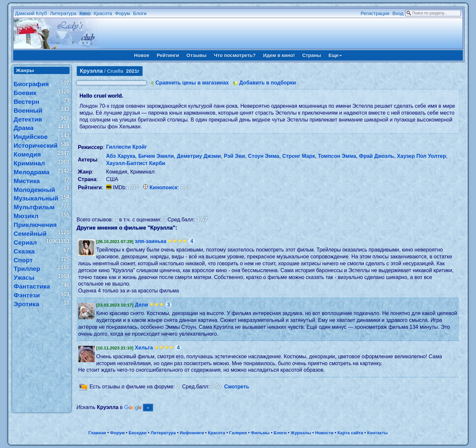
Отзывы (197, 55)
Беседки (138, 433)
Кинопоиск (163, 187)
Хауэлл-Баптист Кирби (136, 163)
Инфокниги (192, 433)
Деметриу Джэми (199, 156)
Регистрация (375, 13)
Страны (312, 55)
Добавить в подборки (268, 83)
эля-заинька (150, 241)
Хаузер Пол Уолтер (422, 156)
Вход (398, 13)
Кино (85, 13)
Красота (103, 13)
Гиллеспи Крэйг (127, 147)
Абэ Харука (121, 156)
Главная (97, 433)
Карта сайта (350, 433)
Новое (142, 55)
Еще (335, 55)
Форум (123, 13)
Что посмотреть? (235, 55)
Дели (141, 305)
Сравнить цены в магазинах (192, 83)
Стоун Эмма (264, 156)
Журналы (301, 433)
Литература (63, 13)
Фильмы (260, 433)
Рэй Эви (235, 156)
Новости (324, 433)
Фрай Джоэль (377, 156)
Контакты (377, 433)
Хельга (144, 348)
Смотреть (237, 387)
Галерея (238, 433)
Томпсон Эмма (337, 156)
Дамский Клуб (31, 13)
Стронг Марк (299, 156)
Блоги (140, 13)
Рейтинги (168, 55)
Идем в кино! (279, 55)
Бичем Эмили (156, 156)
